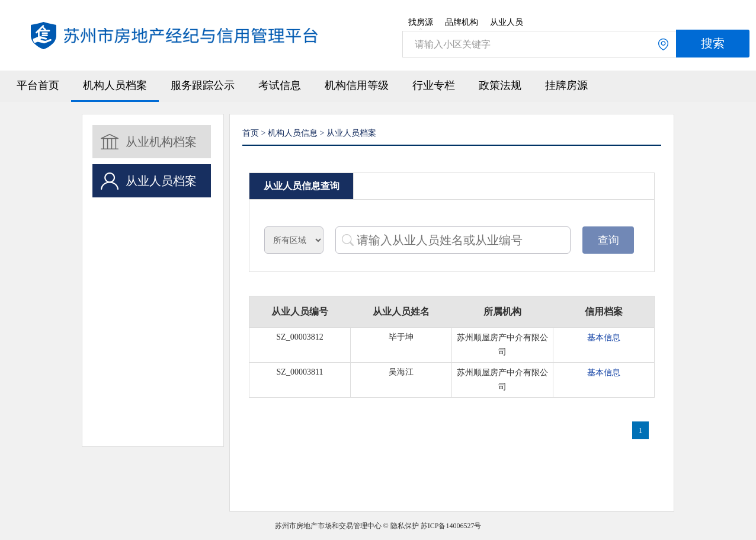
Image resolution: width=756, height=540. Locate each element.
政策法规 (500, 85)
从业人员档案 (161, 181)
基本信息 (604, 338)
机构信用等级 (357, 85)
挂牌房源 (566, 85)
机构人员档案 (115, 85)
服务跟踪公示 (203, 85)
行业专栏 (434, 85)
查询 (608, 240)
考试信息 (280, 85)
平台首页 (38, 85)
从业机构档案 (161, 142)
